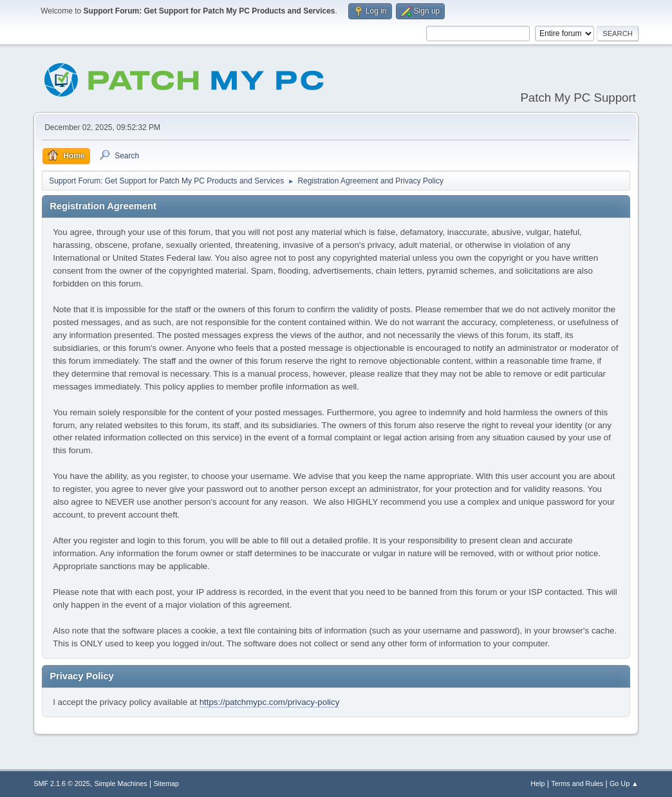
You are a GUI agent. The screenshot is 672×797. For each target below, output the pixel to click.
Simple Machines (121, 783)
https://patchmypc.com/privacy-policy (270, 702)
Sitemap (166, 783)
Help (537, 783)
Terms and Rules (577, 783)
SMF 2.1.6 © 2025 (62, 783)
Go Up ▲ (624, 783)
